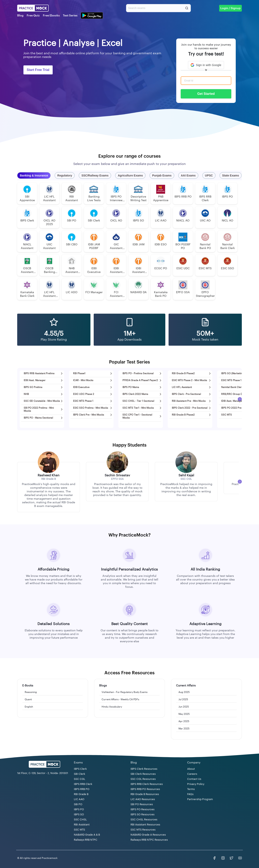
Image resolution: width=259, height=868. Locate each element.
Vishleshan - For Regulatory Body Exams (125, 692)
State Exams (231, 175)
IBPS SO (79, 814)
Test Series (70, 16)
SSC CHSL (80, 819)
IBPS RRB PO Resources (145, 789)
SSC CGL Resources (143, 779)
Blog (20, 16)
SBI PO (78, 804)
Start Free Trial (38, 70)
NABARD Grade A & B (87, 835)
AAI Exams (188, 175)
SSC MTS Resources (143, 830)
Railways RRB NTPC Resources (149, 840)
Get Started (206, 94)
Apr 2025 (184, 721)
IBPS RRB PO (82, 789)
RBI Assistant (82, 825)
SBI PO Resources (142, 804)
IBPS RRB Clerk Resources (147, 784)
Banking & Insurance (34, 175)
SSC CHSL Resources (144, 819)
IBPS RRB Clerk (83, 784)
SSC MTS (79, 830)
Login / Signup (230, 8)
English (29, 707)
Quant (28, 699)
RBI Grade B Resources (145, 794)
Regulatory (65, 175)
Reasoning (31, 692)
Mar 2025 (184, 729)
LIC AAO (79, 799)
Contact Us (194, 779)
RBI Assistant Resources (145, 825)
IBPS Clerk (80, 769)
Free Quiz (33, 16)
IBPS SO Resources (142, 814)
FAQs (190, 794)
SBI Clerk (80, 774)
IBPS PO (79, 809)
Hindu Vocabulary (112, 707)
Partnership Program (200, 799)
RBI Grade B (81, 794)
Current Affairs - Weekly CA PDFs (120, 699)
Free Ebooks (51, 16)
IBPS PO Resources (142, 809)
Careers (192, 774)
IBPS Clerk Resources (144, 769)
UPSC (209, 175)
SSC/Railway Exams (95, 175)
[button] (206, 65)
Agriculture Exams (130, 175)
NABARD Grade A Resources (148, 835)
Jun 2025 (184, 707)
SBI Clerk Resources (143, 774)
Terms (191, 789)
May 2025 (184, 714)
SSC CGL (80, 779)
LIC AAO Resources (143, 799)
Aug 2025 (184, 692)
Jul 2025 (183, 699)
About (191, 769)
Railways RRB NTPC (86, 840)
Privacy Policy (196, 784)
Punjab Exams (162, 175)
